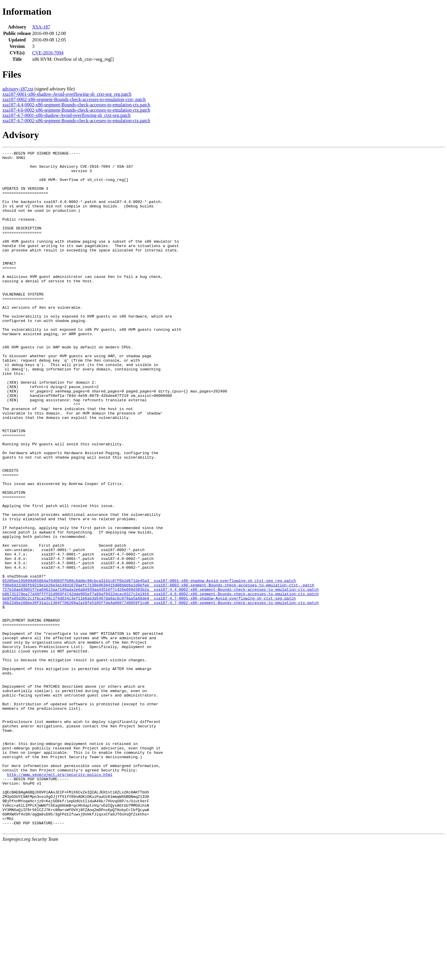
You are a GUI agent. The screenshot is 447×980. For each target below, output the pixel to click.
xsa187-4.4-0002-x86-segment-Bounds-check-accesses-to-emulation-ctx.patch (76, 105)
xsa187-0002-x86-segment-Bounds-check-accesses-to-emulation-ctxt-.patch (74, 99)
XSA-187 (41, 27)
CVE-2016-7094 (48, 53)
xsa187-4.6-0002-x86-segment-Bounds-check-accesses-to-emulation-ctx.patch (76, 110)
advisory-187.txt (18, 89)
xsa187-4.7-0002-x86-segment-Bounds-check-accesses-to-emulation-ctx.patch (76, 121)
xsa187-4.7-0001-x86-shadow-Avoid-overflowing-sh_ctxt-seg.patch (66, 115)
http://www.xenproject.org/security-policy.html (60, 900)
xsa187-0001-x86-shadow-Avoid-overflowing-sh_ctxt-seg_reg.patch (67, 94)
